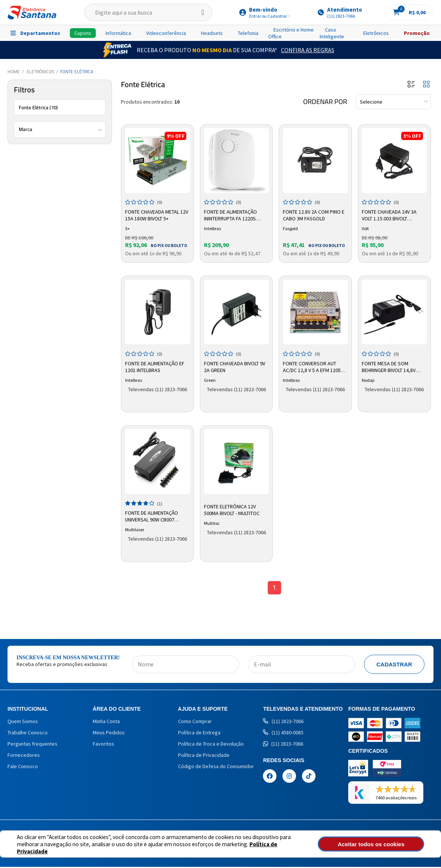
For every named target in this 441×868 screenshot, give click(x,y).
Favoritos (103, 745)
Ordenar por (325, 102)
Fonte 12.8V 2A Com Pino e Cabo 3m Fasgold (314, 214)
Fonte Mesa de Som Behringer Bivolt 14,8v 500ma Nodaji (390, 366)
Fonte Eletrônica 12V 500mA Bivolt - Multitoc (233, 509)
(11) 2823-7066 (283, 722)
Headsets (212, 33)
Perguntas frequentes (32, 745)
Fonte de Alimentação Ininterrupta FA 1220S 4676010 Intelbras (231, 215)
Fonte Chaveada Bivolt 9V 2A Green (235, 366)
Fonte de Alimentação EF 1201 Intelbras (156, 366)
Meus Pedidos (109, 734)
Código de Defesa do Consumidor (216, 767)
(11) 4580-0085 (283, 734)
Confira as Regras (308, 50)
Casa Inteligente (332, 33)
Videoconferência (166, 33)
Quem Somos (23, 722)
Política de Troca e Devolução (211, 745)
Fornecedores (24, 756)
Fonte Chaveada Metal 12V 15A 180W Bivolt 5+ (157, 214)
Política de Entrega (199, 734)
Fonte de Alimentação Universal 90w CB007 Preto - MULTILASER (152, 516)
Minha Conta (106, 722)
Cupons (83, 33)
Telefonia (248, 33)
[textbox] (148, 12)
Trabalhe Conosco (28, 734)
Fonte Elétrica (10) (38, 107)
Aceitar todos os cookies (384, 844)
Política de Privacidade (252, 848)
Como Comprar (195, 722)
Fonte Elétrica (77, 72)
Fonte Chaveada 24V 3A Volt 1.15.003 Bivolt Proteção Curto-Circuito (394, 215)
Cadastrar (394, 665)
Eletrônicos (376, 33)
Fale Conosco (23, 767)
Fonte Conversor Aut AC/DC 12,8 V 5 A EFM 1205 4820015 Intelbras (313, 366)
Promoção (417, 33)
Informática (118, 33)
